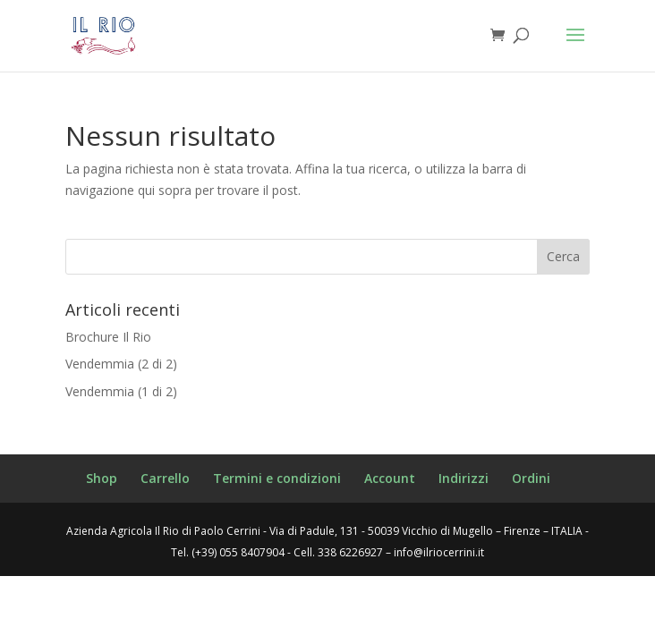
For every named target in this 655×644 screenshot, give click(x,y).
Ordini (531, 478)
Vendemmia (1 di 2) (121, 391)
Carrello (165, 478)
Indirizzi (464, 478)
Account (390, 478)
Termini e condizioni (277, 478)
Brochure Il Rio (108, 337)
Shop (102, 478)
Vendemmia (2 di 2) (121, 364)
